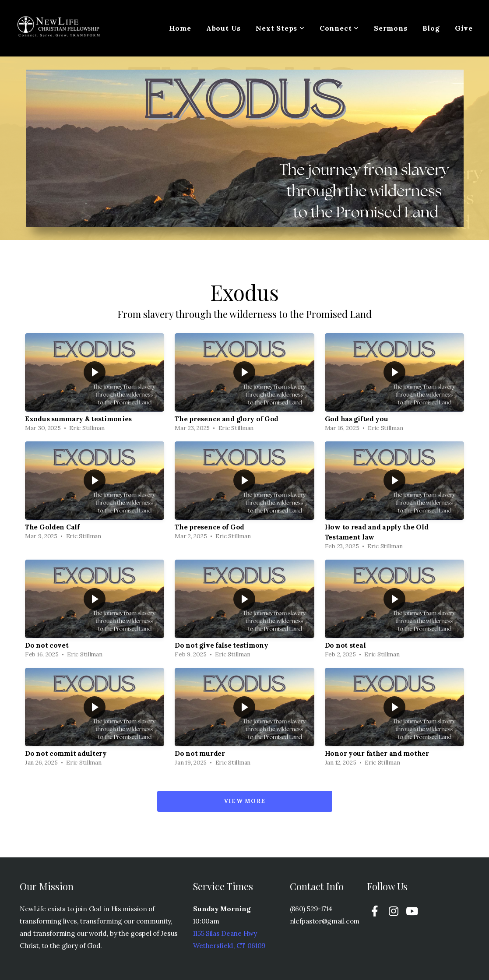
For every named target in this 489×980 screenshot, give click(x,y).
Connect (339, 28)
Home (180, 28)
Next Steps (280, 28)
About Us (223, 28)
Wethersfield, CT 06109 (229, 946)
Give (464, 28)
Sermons (391, 28)
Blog (431, 28)
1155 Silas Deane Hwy (225, 933)
